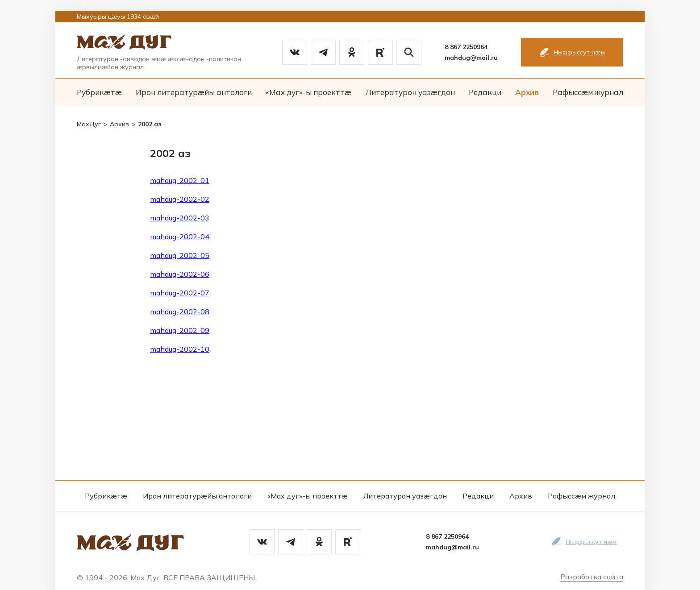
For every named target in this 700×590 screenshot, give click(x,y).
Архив (527, 92)
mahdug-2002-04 (180, 237)
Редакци (485, 92)
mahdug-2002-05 (180, 255)
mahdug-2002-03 (180, 218)
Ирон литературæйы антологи (194, 92)
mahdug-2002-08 (180, 312)
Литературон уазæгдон (410, 92)
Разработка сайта (592, 577)
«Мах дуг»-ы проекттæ (308, 92)
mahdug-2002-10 (180, 349)
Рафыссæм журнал (588, 92)
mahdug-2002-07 (180, 293)
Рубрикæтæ (99, 92)
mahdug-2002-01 (180, 180)
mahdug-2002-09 (180, 330)
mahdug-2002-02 (180, 199)
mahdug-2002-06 (180, 274)
